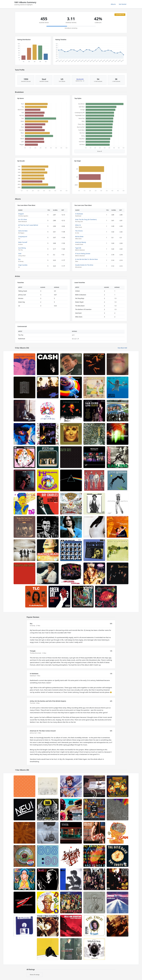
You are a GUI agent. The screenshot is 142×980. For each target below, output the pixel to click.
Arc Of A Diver (23, 219)
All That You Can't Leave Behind (28, 225)
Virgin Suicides (23, 265)
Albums (113, 4)
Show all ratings (35, 975)
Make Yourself (23, 242)
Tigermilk (78, 248)
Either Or (78, 225)
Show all (100, 151)
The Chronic (79, 231)
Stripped (21, 214)
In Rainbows (79, 214)
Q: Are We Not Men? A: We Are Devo (87, 259)
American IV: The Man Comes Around (43, 731)
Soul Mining (22, 248)
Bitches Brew (79, 237)
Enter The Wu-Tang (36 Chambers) (86, 219)
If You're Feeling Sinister (83, 254)
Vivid (20, 254)
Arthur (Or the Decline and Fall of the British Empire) (48, 701)
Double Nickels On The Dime (84, 265)
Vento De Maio (23, 231)
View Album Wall (122, 348)
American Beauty (81, 242)
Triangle (33, 651)
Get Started (123, 4)
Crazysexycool (23, 237)
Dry (19, 259)
